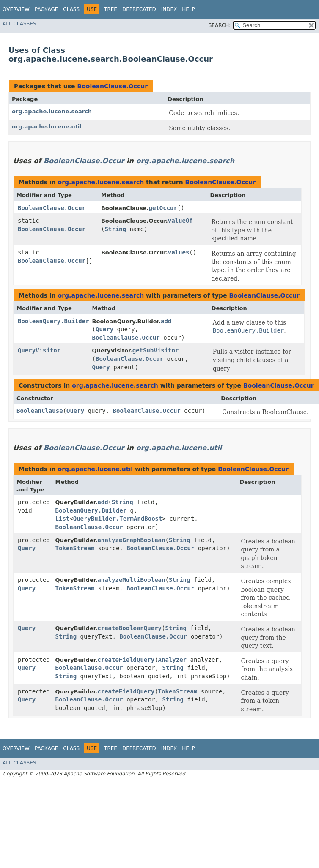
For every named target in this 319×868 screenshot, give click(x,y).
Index (169, 9)
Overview (16, 9)
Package (46, 9)
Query (104, 329)
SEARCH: (220, 25)
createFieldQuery (126, 660)
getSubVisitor (156, 350)
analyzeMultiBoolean (131, 580)
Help (188, 9)
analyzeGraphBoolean (131, 540)
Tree (111, 9)
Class (71, 9)
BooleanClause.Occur (112, 86)
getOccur (163, 208)
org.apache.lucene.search (52, 111)
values (179, 252)
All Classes (19, 24)
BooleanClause (40, 411)
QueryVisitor (39, 350)
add (166, 321)
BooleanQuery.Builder (54, 321)
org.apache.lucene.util (47, 127)
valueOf (180, 221)
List (63, 519)
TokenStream (75, 548)
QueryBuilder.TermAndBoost (118, 519)
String (115, 229)
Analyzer (172, 660)
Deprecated (139, 9)
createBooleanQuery (129, 628)
